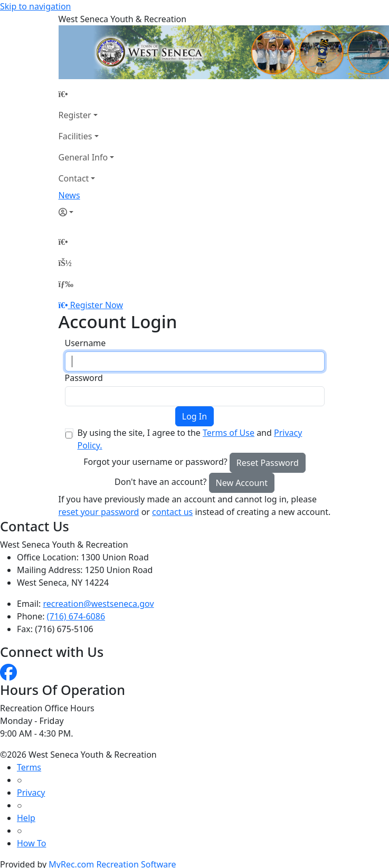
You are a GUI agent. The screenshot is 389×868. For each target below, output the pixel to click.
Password (84, 378)
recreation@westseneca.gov (99, 604)
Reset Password (268, 463)
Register (75, 115)
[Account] (87, 212)
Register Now (97, 305)
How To (31, 843)
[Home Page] (87, 94)
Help (26, 818)
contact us (172, 512)
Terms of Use (229, 433)
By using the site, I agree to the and (190, 439)
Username (86, 343)
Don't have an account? (160, 482)
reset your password (99, 512)
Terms (29, 767)
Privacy (31, 793)
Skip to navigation (35, 6)
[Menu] (66, 284)
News (69, 195)
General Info (83, 157)
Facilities (75, 136)
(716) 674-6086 (76, 616)
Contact (74, 178)
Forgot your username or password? (155, 462)
